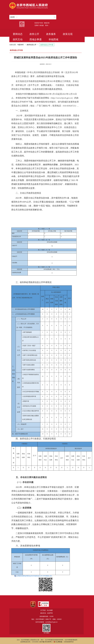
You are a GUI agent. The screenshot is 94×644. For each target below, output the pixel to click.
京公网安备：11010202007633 (64, 642)
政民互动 (18, 39)
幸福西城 (53, 39)
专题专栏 (21, 45)
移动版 (42, 25)
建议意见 (43, 613)
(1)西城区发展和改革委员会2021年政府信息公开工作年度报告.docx (34, 576)
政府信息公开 (32, 45)
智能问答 (47, 23)
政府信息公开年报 (47, 45)
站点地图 (50, 610)
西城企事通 (36, 39)
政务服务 (51, 34)
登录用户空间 (39, 23)
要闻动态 (18, 34)
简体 (47, 25)
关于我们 (43, 610)
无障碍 (37, 25)
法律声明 (50, 613)
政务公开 (34, 34)
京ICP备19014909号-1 (46, 642)
